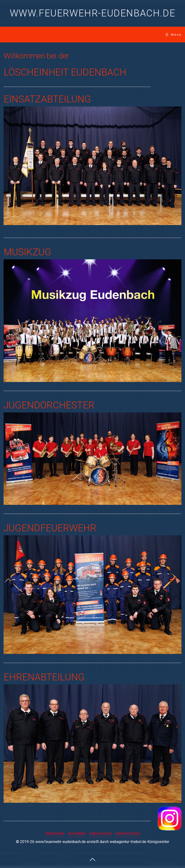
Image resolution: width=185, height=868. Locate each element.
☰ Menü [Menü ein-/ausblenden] (174, 35)
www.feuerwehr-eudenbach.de (93, 13)
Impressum (100, 833)
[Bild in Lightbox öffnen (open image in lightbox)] (92, 744)
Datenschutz (128, 833)
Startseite (55, 833)
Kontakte (77, 833)
